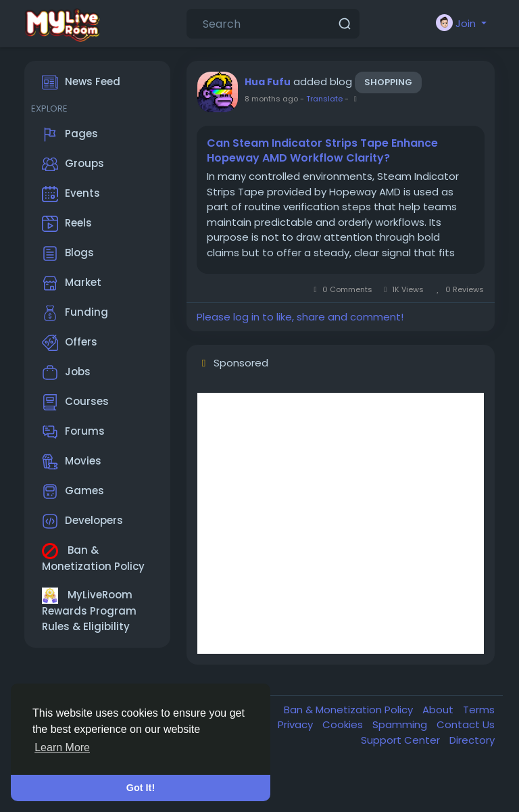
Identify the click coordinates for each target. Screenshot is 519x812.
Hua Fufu (268, 82)
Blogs (68, 254)
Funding (75, 313)
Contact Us (466, 724)
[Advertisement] (341, 523)
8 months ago (271, 99)
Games (73, 492)
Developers (82, 521)
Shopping (388, 82)
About (439, 710)
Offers (70, 343)
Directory (472, 740)
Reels (67, 224)
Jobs (66, 373)
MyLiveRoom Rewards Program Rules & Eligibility (89, 611)
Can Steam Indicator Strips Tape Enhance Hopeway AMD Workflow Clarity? (322, 151)
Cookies (344, 724)
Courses (75, 402)
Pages (70, 135)
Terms (479, 710)
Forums (73, 432)
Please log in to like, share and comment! (300, 317)
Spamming (401, 724)
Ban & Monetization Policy (93, 558)
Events (71, 194)
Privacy (297, 724)
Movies (72, 462)
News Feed (81, 82)
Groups (73, 164)
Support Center (402, 740)
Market (72, 283)
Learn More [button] (62, 747)
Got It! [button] (141, 788)
